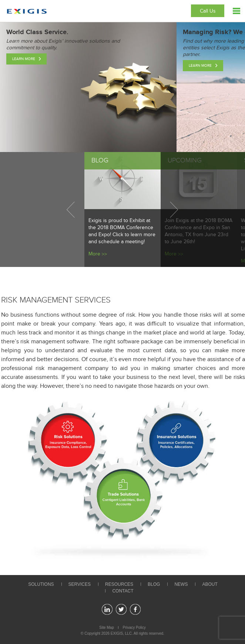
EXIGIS (117, 633)
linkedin (107, 609)
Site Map (106, 628)
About (210, 584)
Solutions (41, 584)
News (181, 584)
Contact (123, 591)
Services (80, 584)
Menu (236, 11)
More (94, 254)
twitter (121, 609)
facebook (135, 609)
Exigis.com (27, 11)
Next (174, 209)
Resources (119, 584)
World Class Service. (37, 32)
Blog (154, 584)
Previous (71, 209)
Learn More (24, 59)
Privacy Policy (134, 628)
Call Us (208, 11)
